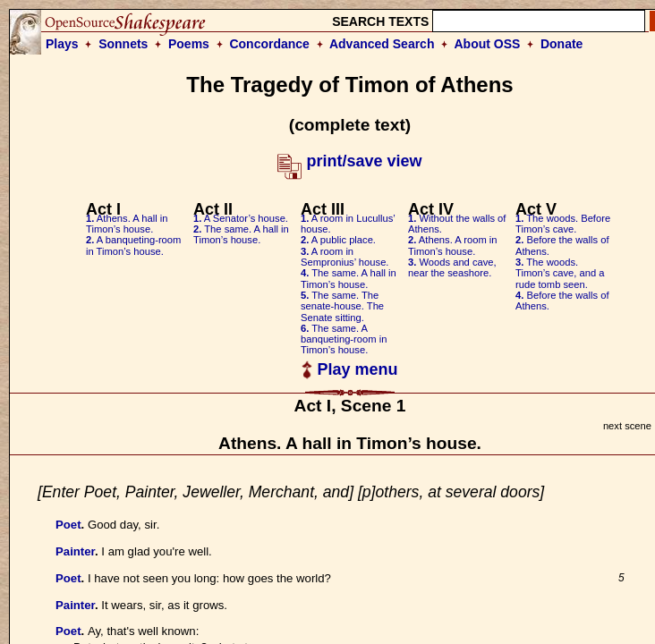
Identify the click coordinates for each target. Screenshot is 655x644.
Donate (561, 44)
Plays (62, 44)
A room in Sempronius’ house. (345, 257)
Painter (75, 551)
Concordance (269, 44)
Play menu (349, 369)
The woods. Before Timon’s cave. (563, 224)
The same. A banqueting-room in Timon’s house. (344, 339)
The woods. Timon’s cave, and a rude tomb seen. (560, 273)
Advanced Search (382, 44)
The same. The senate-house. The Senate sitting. (342, 306)
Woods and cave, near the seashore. (452, 267)
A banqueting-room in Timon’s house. (133, 245)
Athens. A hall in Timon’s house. (127, 224)
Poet (68, 525)
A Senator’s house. (241, 218)
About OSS (488, 44)
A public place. (338, 240)
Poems (189, 44)
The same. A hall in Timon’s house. (241, 234)
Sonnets (123, 44)
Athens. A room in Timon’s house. (453, 245)
